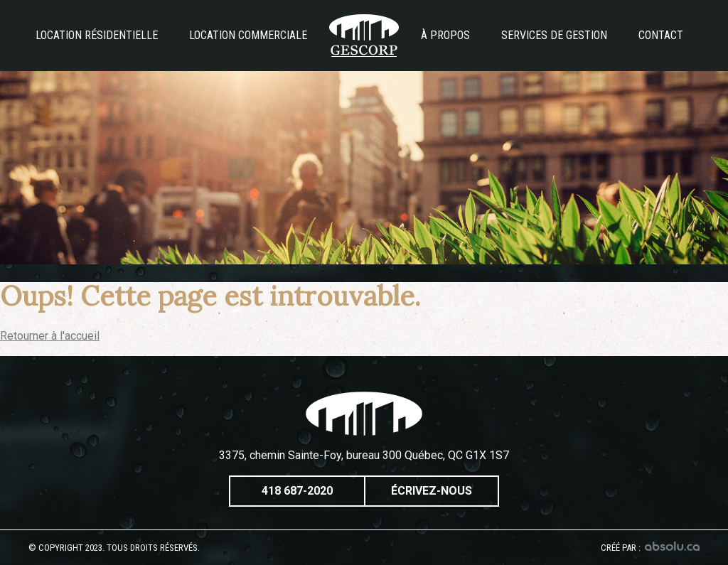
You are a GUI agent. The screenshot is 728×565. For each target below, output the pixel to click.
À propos (445, 35)
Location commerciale (248, 35)
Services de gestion (554, 35)
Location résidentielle (97, 35)
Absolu (672, 546)
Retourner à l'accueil (50, 336)
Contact (661, 35)
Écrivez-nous (432, 491)
